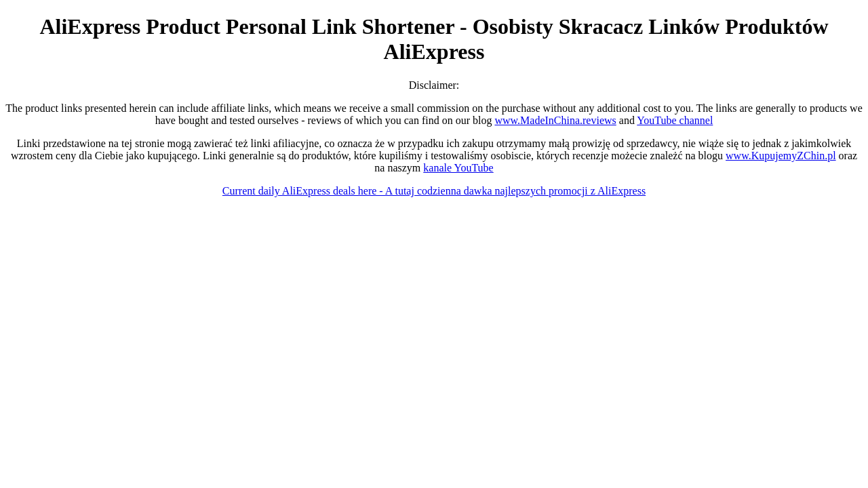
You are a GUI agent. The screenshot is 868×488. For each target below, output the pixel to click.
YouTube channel (675, 120)
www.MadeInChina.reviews (555, 120)
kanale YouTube (458, 168)
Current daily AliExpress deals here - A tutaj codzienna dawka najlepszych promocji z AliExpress (434, 191)
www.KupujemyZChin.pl (781, 156)
